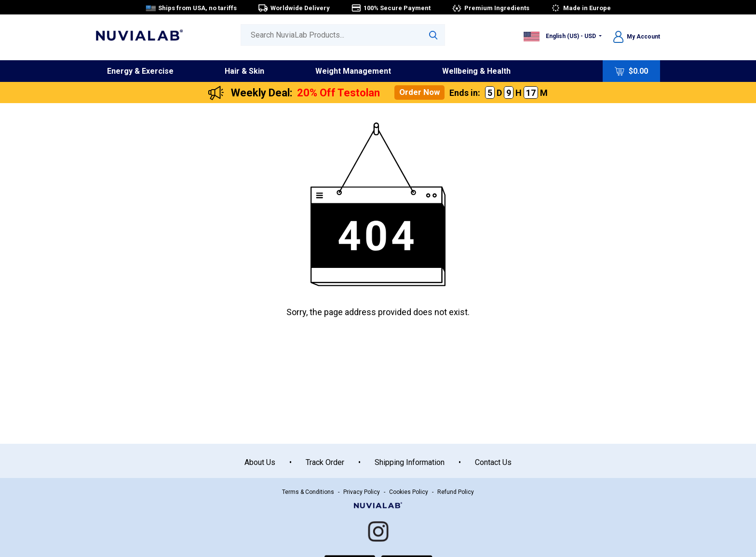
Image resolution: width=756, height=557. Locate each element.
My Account (637, 37)
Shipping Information (410, 462)
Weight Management (353, 71)
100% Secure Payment (391, 8)
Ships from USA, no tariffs (191, 8)
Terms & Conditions (308, 492)
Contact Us (493, 462)
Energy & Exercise (140, 71)
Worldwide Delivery (294, 8)
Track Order (325, 462)
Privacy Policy (362, 492)
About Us (260, 462)
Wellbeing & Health (476, 71)
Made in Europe (581, 8)
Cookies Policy (409, 492)
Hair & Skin (244, 71)
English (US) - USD (560, 36)
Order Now (419, 92)
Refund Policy (456, 492)
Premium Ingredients (491, 8)
